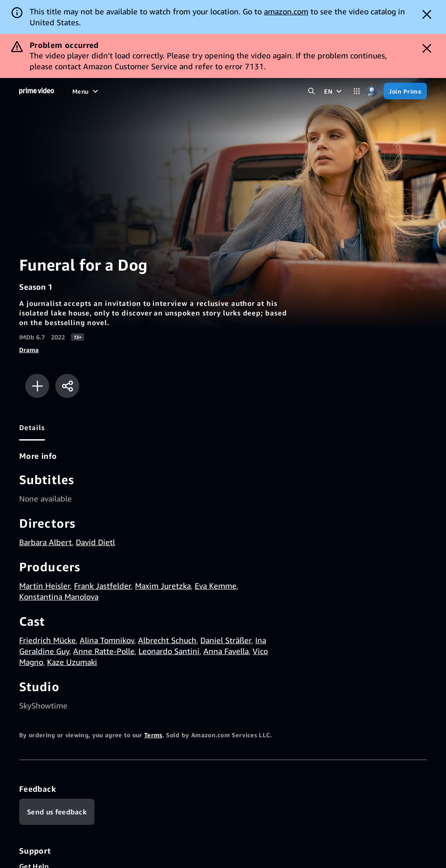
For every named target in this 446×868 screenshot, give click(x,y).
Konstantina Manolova (59, 597)
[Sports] (176, 91)
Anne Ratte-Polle (104, 651)
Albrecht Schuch (167, 640)
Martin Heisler (45, 586)
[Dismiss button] (427, 14)
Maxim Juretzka (163, 586)
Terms (153, 735)
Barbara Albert (46, 542)
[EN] (334, 91)
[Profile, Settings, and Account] (372, 91)
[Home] (37, 91)
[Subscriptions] (257, 91)
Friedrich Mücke (47, 640)
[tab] (32, 427)
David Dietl (95, 542)
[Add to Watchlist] (37, 386)
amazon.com (286, 11)
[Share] (67, 386)
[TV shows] (142, 91)
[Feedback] (57, 812)
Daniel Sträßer (226, 640)
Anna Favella (226, 651)
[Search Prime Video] (311, 91)
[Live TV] (208, 91)
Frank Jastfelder (103, 586)
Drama (29, 350)
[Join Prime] (405, 91)
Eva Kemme (216, 586)
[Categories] (356, 91)
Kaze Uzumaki (72, 662)
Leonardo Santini (169, 651)
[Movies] (106, 91)
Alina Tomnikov (107, 640)
